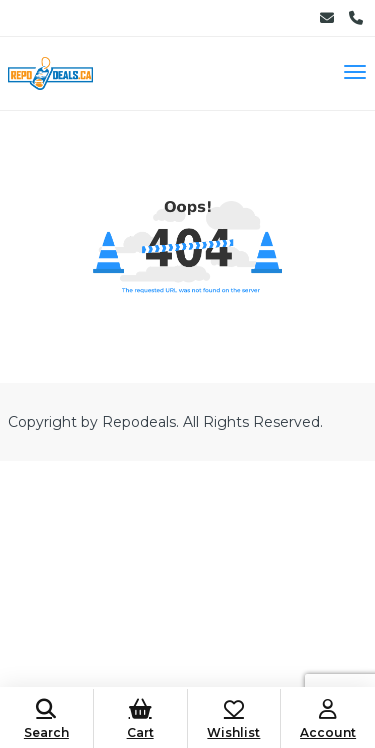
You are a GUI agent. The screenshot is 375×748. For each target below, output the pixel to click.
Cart (140, 719)
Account (328, 719)
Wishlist (234, 719)
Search (46, 719)
